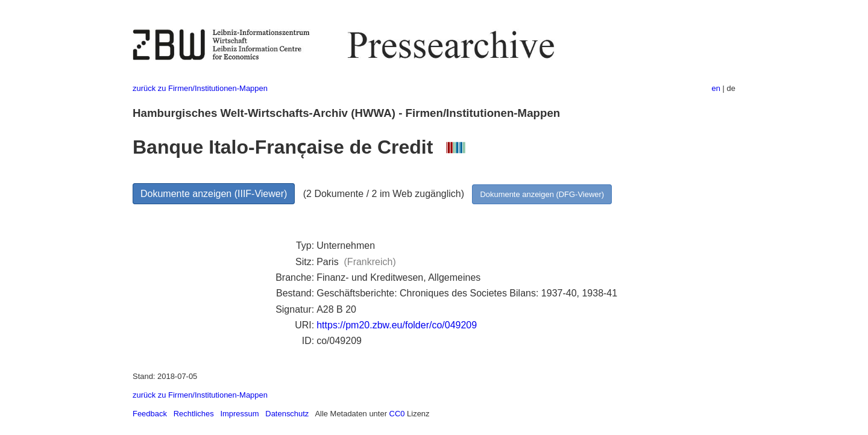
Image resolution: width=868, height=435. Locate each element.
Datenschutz (287, 414)
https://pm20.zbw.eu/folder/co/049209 (397, 325)
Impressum (239, 414)
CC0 (397, 414)
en (716, 88)
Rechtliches (194, 414)
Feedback (150, 414)
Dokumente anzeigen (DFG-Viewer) (542, 194)
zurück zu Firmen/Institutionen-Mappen (200, 88)
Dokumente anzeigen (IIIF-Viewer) (214, 194)
